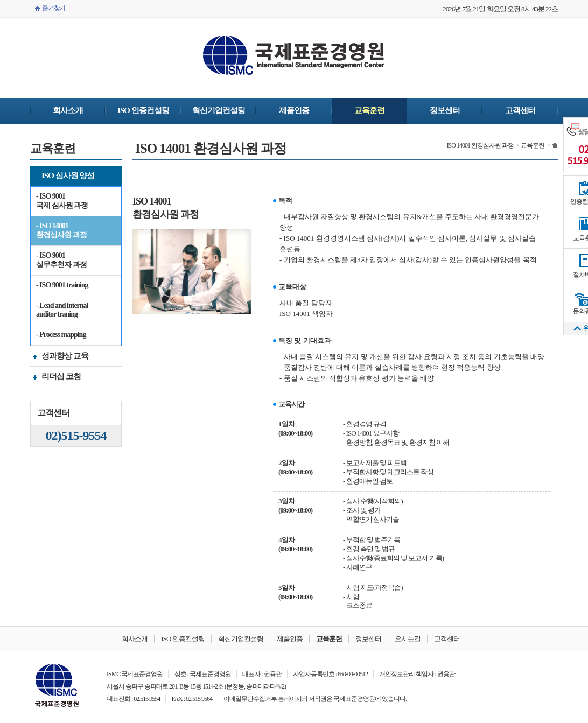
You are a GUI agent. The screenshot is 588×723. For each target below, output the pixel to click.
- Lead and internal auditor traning (62, 310)
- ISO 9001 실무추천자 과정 (61, 260)
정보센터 (445, 110)
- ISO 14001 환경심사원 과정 (61, 230)
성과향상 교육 (59, 357)
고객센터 (520, 110)
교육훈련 (369, 110)
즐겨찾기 (54, 8)
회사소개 (68, 110)
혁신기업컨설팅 (219, 110)
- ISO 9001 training (62, 285)
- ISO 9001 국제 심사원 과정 (62, 201)
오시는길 (408, 639)
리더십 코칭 (55, 378)
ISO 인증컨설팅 (143, 110)
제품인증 (294, 110)
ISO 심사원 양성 (62, 177)
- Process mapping (61, 335)
